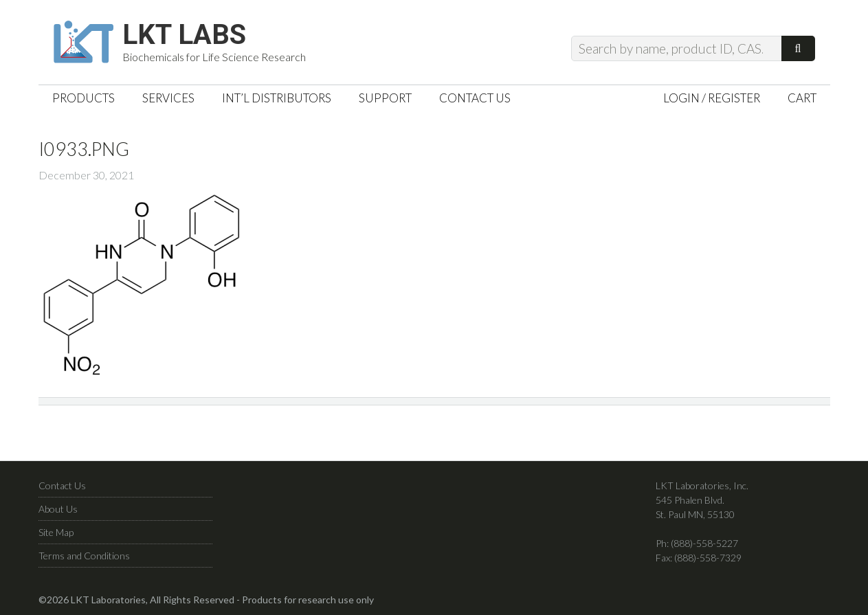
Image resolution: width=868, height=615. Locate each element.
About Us (58, 509)
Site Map (56, 532)
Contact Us (62, 485)
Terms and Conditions (84, 556)
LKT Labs (184, 35)
